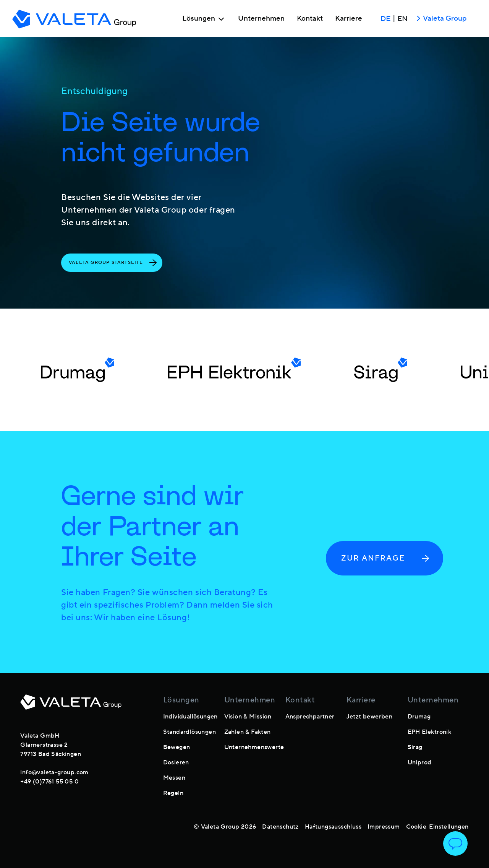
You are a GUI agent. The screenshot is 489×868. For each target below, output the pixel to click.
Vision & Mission (248, 717)
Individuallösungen (190, 717)
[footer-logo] (71, 707)
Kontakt (310, 19)
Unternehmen (261, 19)
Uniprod (420, 762)
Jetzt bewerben (370, 717)
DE (385, 19)
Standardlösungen (189, 732)
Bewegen (177, 747)
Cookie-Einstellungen (437, 827)
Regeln (173, 793)
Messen (174, 778)
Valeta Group (440, 19)
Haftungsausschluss (333, 827)
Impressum (384, 827)
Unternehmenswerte (254, 747)
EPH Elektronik (430, 732)
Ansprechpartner (310, 717)
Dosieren (176, 762)
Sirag (415, 747)
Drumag (419, 717)
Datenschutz (280, 827)
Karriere (349, 19)
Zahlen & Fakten (248, 732)
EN (402, 19)
